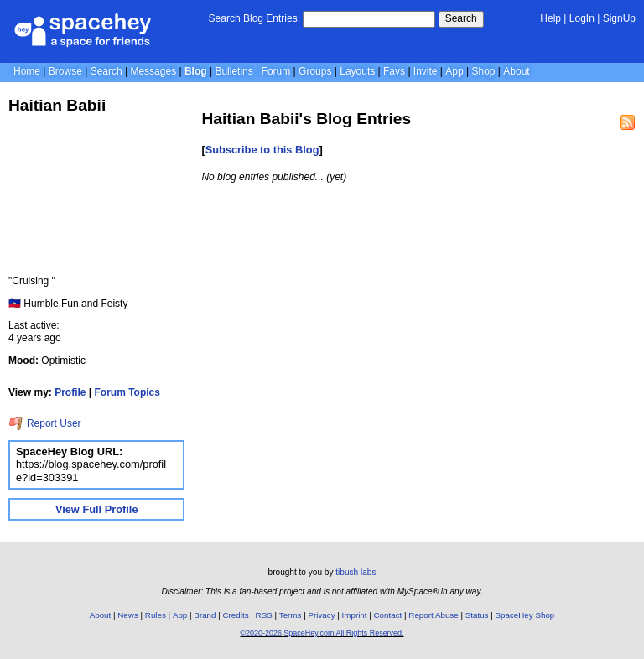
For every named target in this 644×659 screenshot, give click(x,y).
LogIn (582, 18)
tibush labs (356, 572)
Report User (45, 423)
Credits (236, 615)
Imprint (355, 615)
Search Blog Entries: (254, 18)
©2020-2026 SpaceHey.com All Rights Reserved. (322, 633)
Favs (394, 71)
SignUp (619, 18)
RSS (264, 615)
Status (477, 615)
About (516, 71)
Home (27, 71)
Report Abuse (433, 615)
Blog (196, 71)
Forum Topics (127, 392)
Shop (483, 71)
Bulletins (234, 71)
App (454, 71)
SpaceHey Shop (525, 615)
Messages (153, 71)
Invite (426, 71)
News (128, 615)
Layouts (357, 71)
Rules (156, 615)
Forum (276, 71)
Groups (315, 71)
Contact (388, 615)
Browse (65, 71)
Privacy (321, 615)
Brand (205, 615)
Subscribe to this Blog (262, 150)
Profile (70, 392)
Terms (291, 615)
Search (461, 18)
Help (551, 18)
